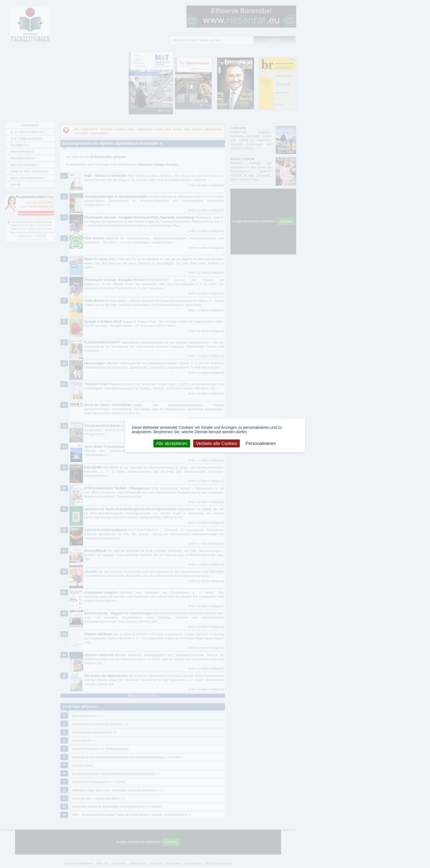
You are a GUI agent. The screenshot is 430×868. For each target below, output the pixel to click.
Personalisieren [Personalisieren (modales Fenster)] (261, 443)
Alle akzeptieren (172, 443)
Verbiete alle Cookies (216, 443)
